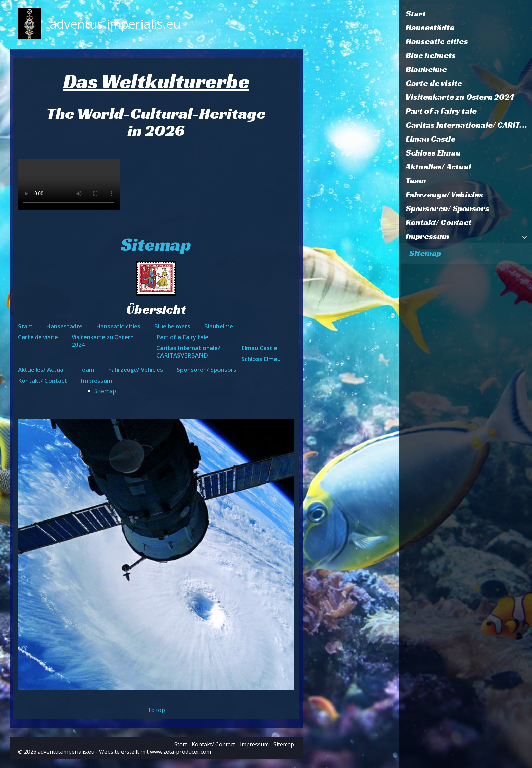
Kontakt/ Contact (439, 222)
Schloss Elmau (433, 153)
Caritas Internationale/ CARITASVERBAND (469, 125)
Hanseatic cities (437, 41)
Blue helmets (431, 55)
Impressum (427, 236)
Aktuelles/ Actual (438, 167)
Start (416, 14)
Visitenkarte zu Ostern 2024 (460, 97)
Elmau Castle (431, 139)
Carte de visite (434, 83)
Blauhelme (426, 69)
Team (416, 181)
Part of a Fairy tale (441, 111)
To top (156, 710)
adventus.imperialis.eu (115, 24)
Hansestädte (430, 28)
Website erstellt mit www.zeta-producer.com (155, 752)
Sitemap (425, 253)
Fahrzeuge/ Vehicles (444, 195)
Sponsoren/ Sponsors (448, 208)
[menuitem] (465, 14)
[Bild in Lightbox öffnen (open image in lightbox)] (156, 554)
